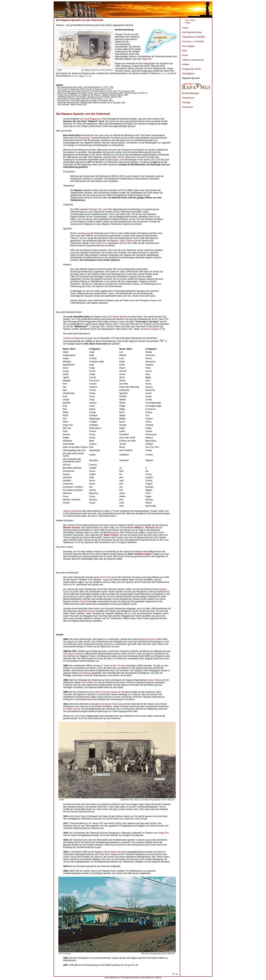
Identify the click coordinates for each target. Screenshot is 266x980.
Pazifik (187, 23)
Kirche (123, 675)
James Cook (69, 511)
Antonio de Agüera (150, 329)
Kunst (185, 55)
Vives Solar (80, 716)
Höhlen (186, 64)
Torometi (84, 602)
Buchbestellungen (191, 93)
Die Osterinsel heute (192, 32)
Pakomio (87, 673)
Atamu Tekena (126, 241)
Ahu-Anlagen (188, 46)
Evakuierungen (112, 160)
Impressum (188, 107)
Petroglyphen (189, 74)
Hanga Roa (163, 833)
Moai (185, 51)
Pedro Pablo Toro (98, 243)
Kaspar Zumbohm (76, 654)
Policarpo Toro (96, 209)
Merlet (90, 699)
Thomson (121, 666)
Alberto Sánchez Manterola (108, 692)
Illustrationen (188, 98)
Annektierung (84, 233)
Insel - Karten (190, 20)
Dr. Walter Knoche (72, 709)
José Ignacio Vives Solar (111, 704)
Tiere (138, 219)
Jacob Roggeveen (92, 119)
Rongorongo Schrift (191, 69)
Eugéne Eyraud (146, 639)
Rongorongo (84, 138)
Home (185, 28)
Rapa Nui (147, 59)
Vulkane (186, 60)
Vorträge (186, 102)
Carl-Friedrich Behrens (117, 317)
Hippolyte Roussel (86, 611)
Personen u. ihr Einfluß (193, 42)
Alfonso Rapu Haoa (113, 852)
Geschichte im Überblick (194, 37)
